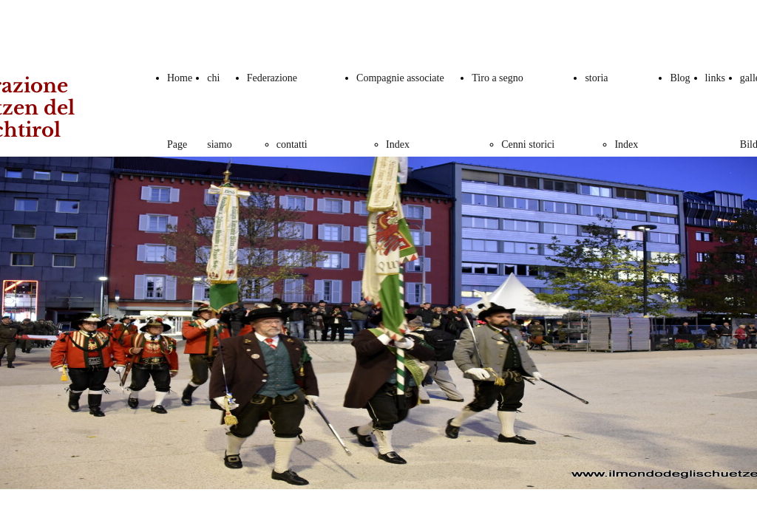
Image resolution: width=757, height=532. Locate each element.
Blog (680, 78)
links (715, 78)
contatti (292, 144)
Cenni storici (528, 144)
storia (596, 78)
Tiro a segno (498, 78)
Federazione (272, 78)
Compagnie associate (400, 78)
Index (398, 144)
